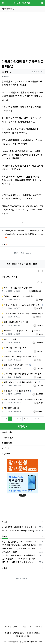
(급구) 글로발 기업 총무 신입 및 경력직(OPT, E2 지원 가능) (20, 562)
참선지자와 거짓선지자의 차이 (14, 348)
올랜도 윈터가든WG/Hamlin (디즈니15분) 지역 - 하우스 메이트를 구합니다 (20, 545)
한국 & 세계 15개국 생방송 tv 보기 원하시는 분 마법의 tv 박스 (21, 305)
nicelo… (38, 351)
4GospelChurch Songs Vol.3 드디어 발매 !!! (20, 356)
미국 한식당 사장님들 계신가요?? (15, 365)
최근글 (4, 536)
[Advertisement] (22, 36)
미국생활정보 (7, 443)
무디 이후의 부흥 (9, 339)
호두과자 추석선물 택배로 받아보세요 (17, 288)
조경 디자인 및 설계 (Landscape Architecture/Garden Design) (20, 542)
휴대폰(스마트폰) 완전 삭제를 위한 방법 (18, 296)
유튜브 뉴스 (6, 454)
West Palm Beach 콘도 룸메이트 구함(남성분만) (20, 548)
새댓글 (4, 568)
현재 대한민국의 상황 (11, 408)
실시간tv (39, 308)
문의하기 (16, 627)
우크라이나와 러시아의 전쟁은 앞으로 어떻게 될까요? (22, 374)
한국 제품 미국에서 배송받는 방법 (15, 391)
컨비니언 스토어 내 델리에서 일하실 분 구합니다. (20, 555)
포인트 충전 (27, 627)
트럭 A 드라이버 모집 (10, 552)
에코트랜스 (38, 394)
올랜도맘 (6, 72)
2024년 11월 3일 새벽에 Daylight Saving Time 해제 (20, 530)
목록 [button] (40, 271)
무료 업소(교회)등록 (23, 636)
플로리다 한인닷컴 (22, 3)
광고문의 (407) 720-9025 (14, 633)
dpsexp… (38, 317)
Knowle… (38, 343)
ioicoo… (38, 368)
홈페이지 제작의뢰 (33, 633)
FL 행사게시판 (7, 438)
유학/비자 (5, 448)
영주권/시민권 (7, 432)
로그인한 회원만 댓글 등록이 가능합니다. (23, 264)
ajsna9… (38, 411)
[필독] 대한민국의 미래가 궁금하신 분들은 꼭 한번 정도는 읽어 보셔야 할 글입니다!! (22, 399)
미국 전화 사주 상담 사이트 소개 (15, 322)
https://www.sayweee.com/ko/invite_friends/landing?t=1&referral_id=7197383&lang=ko (22, 209)
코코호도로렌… (36, 291)
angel (39, 300)
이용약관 (6, 627)
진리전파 (39, 403)
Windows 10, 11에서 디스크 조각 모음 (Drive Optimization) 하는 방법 (22, 331)
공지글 (4, 522)
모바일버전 (38, 627)
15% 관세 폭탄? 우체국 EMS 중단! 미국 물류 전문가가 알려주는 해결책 (22, 313)
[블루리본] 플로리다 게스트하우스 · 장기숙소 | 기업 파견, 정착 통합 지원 (20, 559)
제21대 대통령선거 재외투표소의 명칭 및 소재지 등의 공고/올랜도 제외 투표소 (20, 527)
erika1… (38, 325)
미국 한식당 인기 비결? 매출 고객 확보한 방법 (20, 382)
